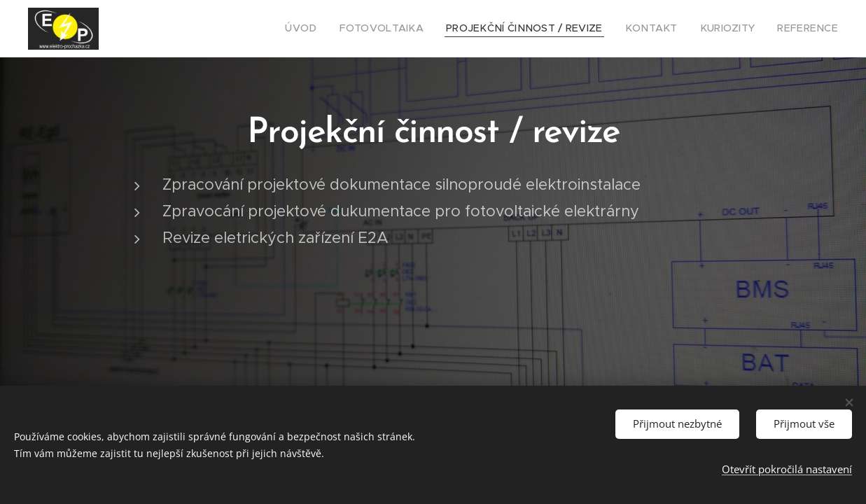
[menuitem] (344, 29)
